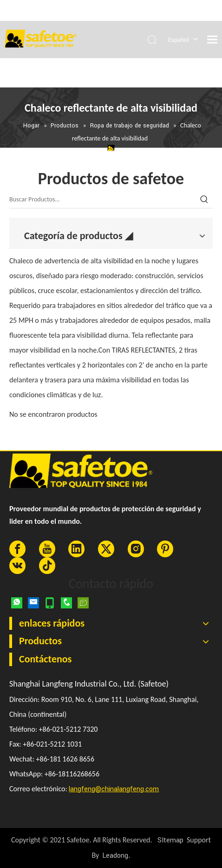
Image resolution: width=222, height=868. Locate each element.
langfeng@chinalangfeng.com (114, 789)
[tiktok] (47, 566)
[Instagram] (136, 549)
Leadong (115, 856)
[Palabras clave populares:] (204, 200)
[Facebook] (17, 549)
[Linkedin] (76, 549)
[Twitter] (106, 549)
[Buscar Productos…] (103, 200)
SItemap (170, 840)
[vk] (17, 566)
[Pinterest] (165, 549)
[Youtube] (47, 549)
